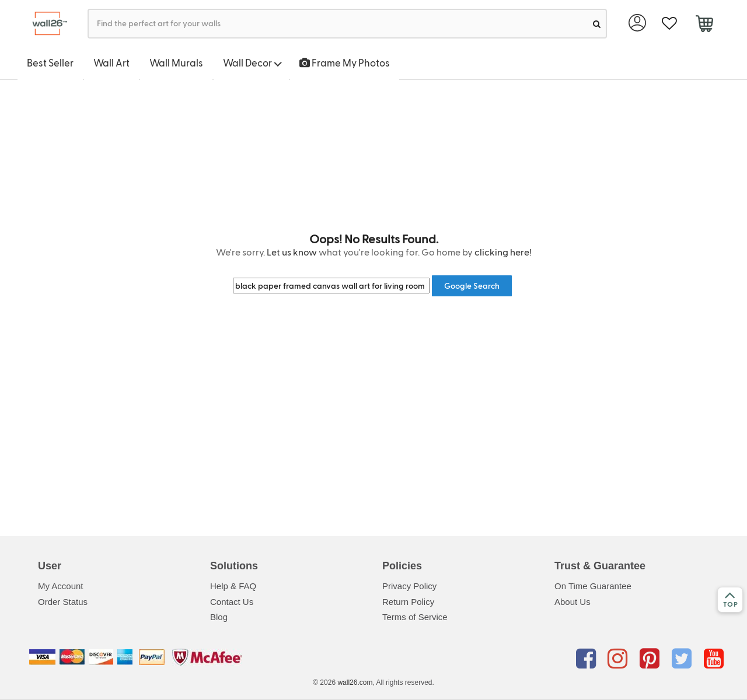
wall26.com (355, 682)
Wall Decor (252, 62)
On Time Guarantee (593, 586)
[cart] (704, 25)
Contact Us (232, 602)
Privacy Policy (409, 586)
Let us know (292, 252)
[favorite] (669, 24)
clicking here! (503, 252)
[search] (597, 24)
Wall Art (111, 62)
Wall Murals (176, 62)
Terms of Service (415, 617)
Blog (219, 617)
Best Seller (50, 62)
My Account (61, 586)
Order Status (63, 602)
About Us (573, 602)
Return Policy (408, 602)
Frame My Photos (345, 62)
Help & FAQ (233, 586)
